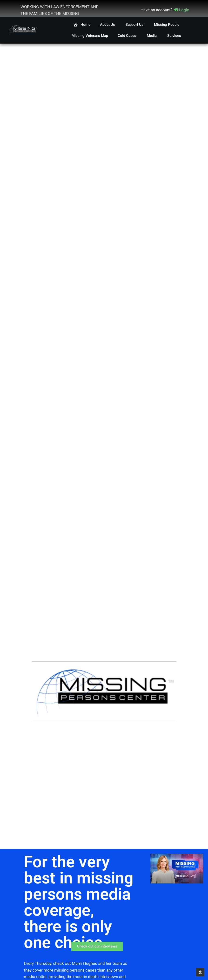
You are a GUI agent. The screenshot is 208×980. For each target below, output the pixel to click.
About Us (108, 25)
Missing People (167, 25)
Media (152, 36)
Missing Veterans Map (90, 36)
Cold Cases (127, 36)
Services (175, 36)
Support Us (135, 25)
